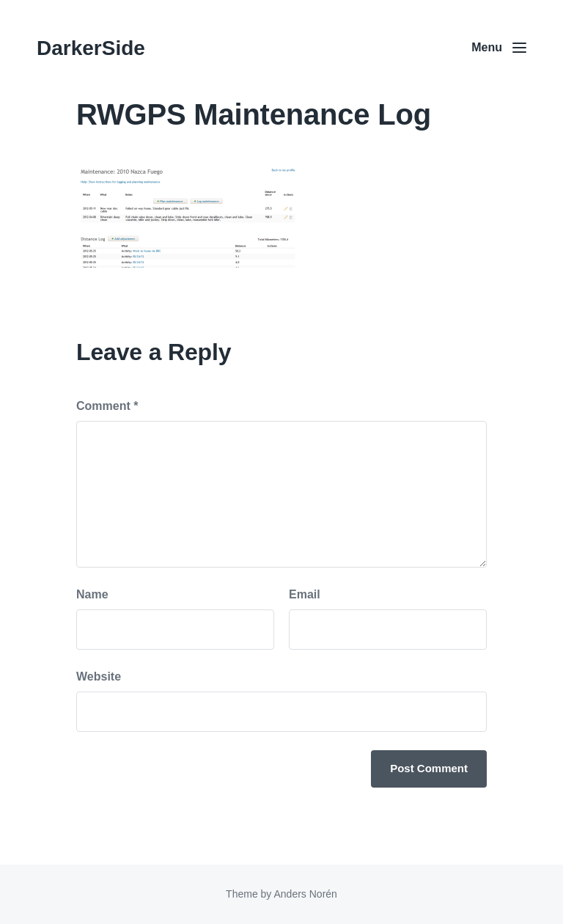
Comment (107, 406)
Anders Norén (305, 894)
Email (305, 594)
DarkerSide (91, 48)
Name (92, 594)
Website (99, 676)
